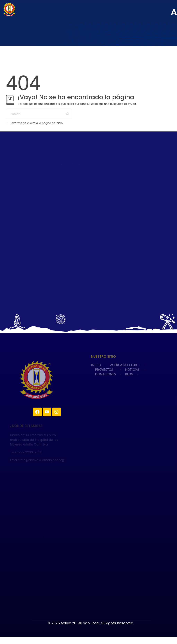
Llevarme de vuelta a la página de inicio (34, 123)
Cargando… (88, 229)
